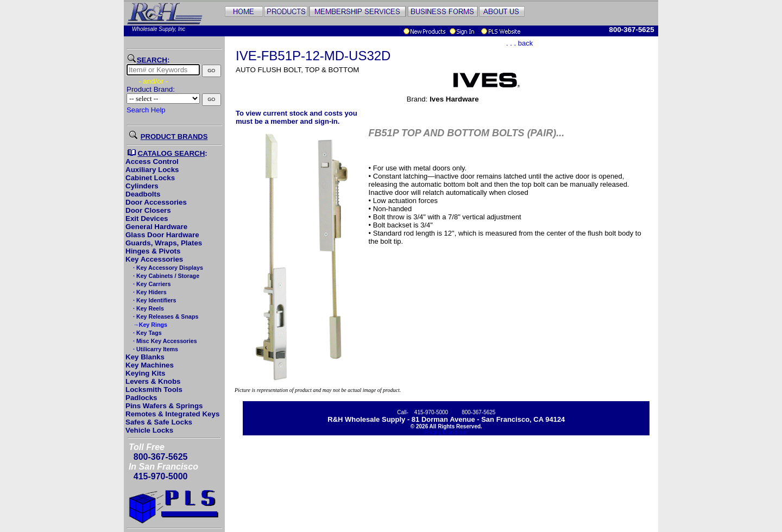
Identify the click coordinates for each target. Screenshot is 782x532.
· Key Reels (148, 308)
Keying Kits (145, 373)
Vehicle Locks (149, 430)
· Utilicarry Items (155, 349)
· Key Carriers (151, 284)
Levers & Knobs (153, 381)
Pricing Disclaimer (446, 432)
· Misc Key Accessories (164, 341)
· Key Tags (146, 333)
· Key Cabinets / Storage (165, 276)
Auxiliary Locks (152, 170)
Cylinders (142, 186)
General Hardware (156, 227)
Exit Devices (147, 218)
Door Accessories (156, 202)
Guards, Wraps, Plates (164, 243)
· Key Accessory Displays (167, 268)
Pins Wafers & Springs (164, 406)
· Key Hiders (149, 292)
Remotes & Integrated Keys (172, 414)
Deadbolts (143, 194)
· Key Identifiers (154, 300)
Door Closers (148, 210)
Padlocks (141, 398)
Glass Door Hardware (162, 235)
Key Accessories (154, 259)
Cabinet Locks (150, 178)
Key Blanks (145, 357)
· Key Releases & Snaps (165, 316)
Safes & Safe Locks (159, 422)
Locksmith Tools (154, 389)
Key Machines (150, 365)
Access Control (152, 161)
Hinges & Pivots (153, 251)
